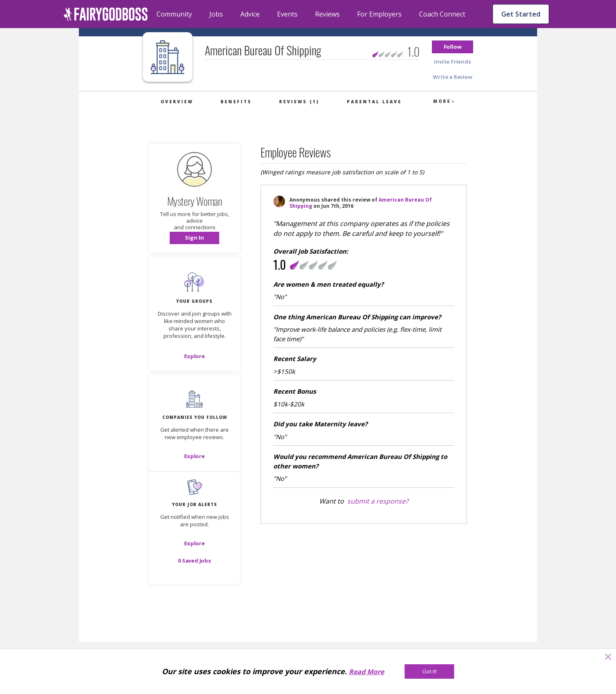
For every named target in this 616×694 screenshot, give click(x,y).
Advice (250, 14)
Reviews (327, 14)
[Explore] (194, 356)
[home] (106, 14)
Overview (177, 102)
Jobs (216, 14)
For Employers (379, 14)
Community (174, 14)
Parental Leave (374, 102)
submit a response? (378, 501)
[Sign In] (194, 238)
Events (287, 14)
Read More (366, 672)
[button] (453, 47)
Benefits (236, 102)
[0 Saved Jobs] (194, 561)
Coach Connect (442, 14)
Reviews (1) (299, 102)
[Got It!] (429, 671)
